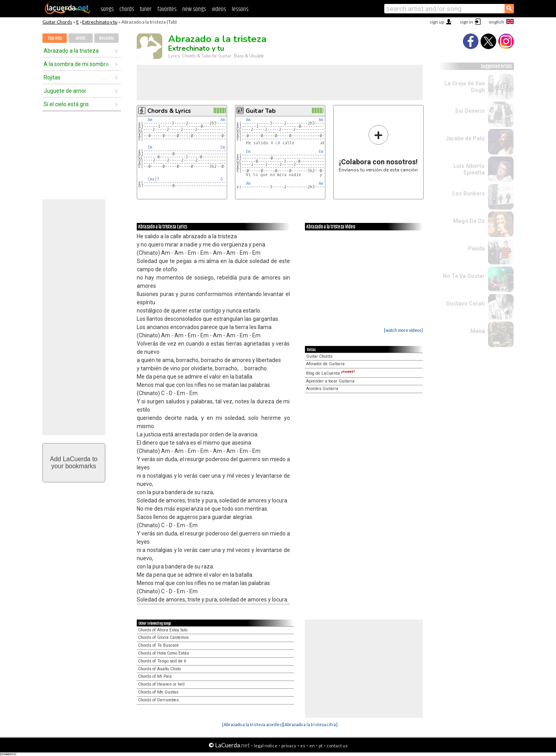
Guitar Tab (261, 111)
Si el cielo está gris (66, 104)
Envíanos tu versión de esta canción (378, 148)
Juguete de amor (65, 91)
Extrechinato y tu (100, 22)
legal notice (266, 746)
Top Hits (55, 38)
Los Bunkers (469, 193)
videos (219, 9)
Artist (81, 38)
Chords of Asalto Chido (159, 669)
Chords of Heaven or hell (161, 684)
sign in (466, 22)
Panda (476, 248)
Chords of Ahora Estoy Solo (163, 630)
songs (107, 9)
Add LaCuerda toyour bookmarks (74, 463)
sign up (437, 22)
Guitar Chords (57, 22)
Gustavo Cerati (465, 304)
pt (321, 746)
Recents (106, 38)
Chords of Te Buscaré (158, 645)
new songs (194, 9)
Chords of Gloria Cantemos (163, 637)
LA (278, 143)
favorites (167, 9)
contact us (337, 746)
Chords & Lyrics (169, 111)
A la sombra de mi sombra (76, 64)
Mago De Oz (469, 221)
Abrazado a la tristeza (71, 51)
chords (127, 9)
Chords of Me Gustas (158, 692)
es (303, 746)
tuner (146, 9)
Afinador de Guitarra (325, 364)
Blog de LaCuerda (330, 373)
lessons (240, 9)
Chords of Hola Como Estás (163, 653)
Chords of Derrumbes (158, 700)
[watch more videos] (403, 330)
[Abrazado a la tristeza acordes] (252, 724)
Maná (478, 331)
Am (150, 120)
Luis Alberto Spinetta (469, 169)
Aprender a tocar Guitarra (330, 381)
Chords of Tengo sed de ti (162, 661)
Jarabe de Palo (465, 138)
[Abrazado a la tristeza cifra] (310, 724)
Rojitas (52, 77)
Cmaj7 (153, 179)
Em (150, 147)
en (312, 746)
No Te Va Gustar (464, 276)
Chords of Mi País (155, 676)
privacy (289, 746)
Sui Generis (470, 111)
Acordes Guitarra (322, 389)
